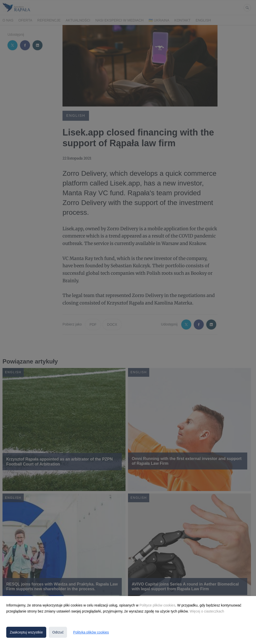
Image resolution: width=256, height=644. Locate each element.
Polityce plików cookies (157, 605)
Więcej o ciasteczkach (207, 611)
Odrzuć (58, 632)
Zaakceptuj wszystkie (26, 632)
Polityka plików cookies (91, 632)
